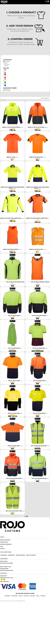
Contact (2, 549)
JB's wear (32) (7, 91)
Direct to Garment (31, 555)
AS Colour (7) (6, 90)
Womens (7, 64)
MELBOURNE (14, 596)
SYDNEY (21, 596)
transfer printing (20, 555)
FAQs (1, 546)
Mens (6, 63)
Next (27, 516)
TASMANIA (43, 596)
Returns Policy (4, 542)
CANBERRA (7, 596)
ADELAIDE (26, 596)
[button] (46, 1)
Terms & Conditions (5, 540)
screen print (4, 555)
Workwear (7, 62)
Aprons (7, 66)
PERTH (38, 596)
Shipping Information (6, 544)
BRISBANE (32, 596)
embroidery (11, 555)
